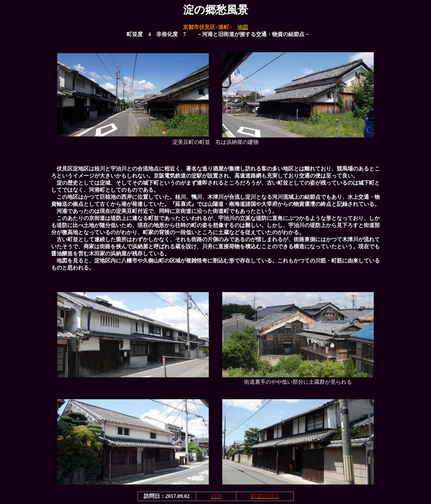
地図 (243, 27)
